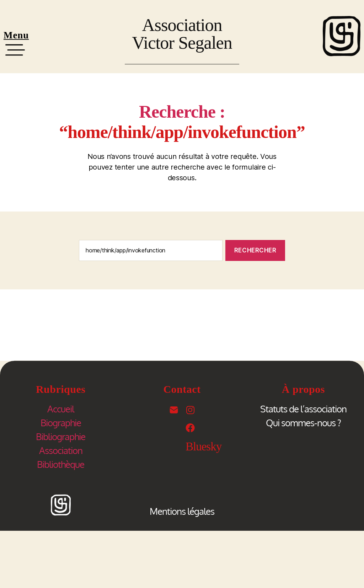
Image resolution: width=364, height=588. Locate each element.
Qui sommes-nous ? (303, 423)
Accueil (61, 409)
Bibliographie (61, 436)
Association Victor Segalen (182, 34)
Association (61, 450)
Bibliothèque (61, 464)
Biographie (61, 423)
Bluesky (204, 447)
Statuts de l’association (303, 409)
